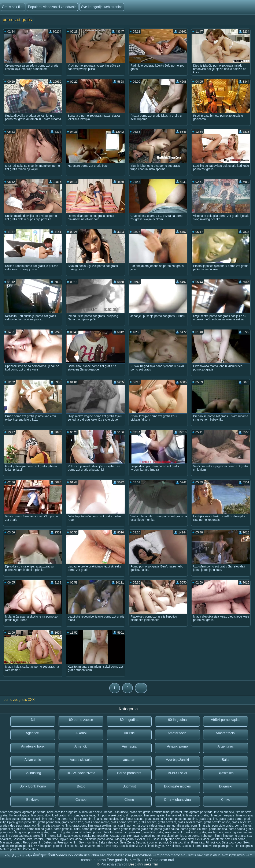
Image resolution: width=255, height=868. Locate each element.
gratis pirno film (26, 822)
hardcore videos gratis (151, 826)
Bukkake (33, 800)
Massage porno (11, 842)
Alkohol (81, 733)
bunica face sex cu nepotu (96, 812)
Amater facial (177, 733)
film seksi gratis (154, 815)
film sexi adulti (175, 815)
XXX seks (153, 839)
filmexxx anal (245, 815)
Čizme (129, 800)
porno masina (218, 829)
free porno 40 (64, 819)
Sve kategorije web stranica (102, 7)
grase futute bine (186, 819)
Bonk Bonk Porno (33, 786)
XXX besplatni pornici (48, 846)
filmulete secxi (30, 819)
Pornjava (134, 836)
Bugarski (226, 786)
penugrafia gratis (178, 826)
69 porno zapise (81, 720)
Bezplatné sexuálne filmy (177, 839)
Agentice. (33, 733)
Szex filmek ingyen (152, 846)
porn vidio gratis (223, 826)
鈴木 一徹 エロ (136, 860)
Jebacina (50, 842)
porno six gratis (38, 832)
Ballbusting (33, 773)
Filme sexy (111, 846)
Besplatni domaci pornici (152, 842)
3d (33, 720)
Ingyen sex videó (71, 839)
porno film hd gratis (39, 829)
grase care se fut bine (159, 819)
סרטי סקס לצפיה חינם (227, 855)
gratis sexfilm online (217, 822)
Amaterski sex (220, 839)
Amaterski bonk (33, 746)
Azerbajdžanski (178, 760)
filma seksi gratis (197, 815)
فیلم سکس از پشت (17, 855)
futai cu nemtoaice (106, 819)
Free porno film (67, 842)
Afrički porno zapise (226, 720)
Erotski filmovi (129, 846)
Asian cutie (33, 760)
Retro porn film (33, 842)
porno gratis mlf (143, 829)
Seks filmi (40, 836)
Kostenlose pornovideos (132, 855)
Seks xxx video (232, 842)
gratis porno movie (97, 822)
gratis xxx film (32, 826)
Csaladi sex (118, 836)
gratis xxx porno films (57, 826)
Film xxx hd (71, 846)
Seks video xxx (108, 842)
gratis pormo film (49, 822)
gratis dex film (208, 819)
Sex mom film (88, 842)
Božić (81, 786)
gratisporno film (83, 826)
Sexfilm (140, 839)
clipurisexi (121, 812)
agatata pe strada (34, 812)
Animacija (129, 746)
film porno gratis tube (81, 815)
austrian (129, 760)
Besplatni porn (223, 846)
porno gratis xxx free (194, 829)
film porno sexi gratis (110, 815)
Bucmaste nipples (177, 786)
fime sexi (47, 819)
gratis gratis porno (230, 819)
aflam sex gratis (10, 812)
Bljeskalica (226, 773)
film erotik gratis (19, 815)
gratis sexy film (242, 822)
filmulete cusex (10, 819)
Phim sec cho (101, 855)
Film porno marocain (169, 855)
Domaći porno (150, 836)
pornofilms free (82, 832)
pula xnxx (136, 832)
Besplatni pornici (172, 836)
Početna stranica (114, 864)
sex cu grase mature (238, 832)
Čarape (81, 800)
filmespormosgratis (222, 815)
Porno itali (55, 836)
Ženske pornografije (95, 836)
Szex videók (72, 836)
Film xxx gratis (243, 846)
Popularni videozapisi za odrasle (52, 7)
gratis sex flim (167, 822)
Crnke (226, 800)
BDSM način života (81, 773)
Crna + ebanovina (178, 800)
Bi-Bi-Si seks (178, 773)
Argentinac (226, 746)
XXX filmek (173, 846)
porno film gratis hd (13, 829)
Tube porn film (210, 836)
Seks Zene (127, 842)
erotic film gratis (140, 812)
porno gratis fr (122, 829)
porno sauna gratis (241, 829)
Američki (81, 746)
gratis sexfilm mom (190, 822)
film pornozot (134, 815)
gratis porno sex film (124, 822)
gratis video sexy (11, 826)
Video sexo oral (162, 860)
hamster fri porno (124, 826)
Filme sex (197, 842)
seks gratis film (175, 832)
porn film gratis (201, 826)
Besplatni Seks (23, 839)
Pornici (38, 839)
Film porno (239, 839)
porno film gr (243, 826)
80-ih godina (129, 720)
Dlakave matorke (91, 846)
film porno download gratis (49, 815)
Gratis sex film (13, 7)
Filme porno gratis (233, 836)
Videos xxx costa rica (73, 855)
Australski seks (81, 760)
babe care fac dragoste (62, 812)
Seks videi (203, 839)
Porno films (30, 849)
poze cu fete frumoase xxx (110, 832)
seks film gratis (153, 832)
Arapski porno (178, 746)
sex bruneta (216, 832)
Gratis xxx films (180, 842)
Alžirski (129, 733)
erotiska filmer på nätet (167, 812)
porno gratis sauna (167, 829)
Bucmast (129, 786)
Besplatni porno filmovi (197, 846)
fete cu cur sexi (224, 812)
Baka (226, 760)
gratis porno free (72, 822)
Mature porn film (11, 849)
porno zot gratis (60, 832)
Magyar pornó (125, 839)
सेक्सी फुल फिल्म (44, 855)
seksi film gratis (196, 832)
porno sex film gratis (13, 832)
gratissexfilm (103, 826)
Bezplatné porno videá (99, 839)
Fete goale (115, 860)
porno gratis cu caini (67, 829)
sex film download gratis (16, 836)
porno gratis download (96, 829)
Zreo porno (192, 836)
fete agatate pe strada (198, 812)
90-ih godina (177, 720)
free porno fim (83, 819)
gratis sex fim (148, 822)
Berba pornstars (129, 773)
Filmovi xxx (213, 842)
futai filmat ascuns (132, 819)
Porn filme (51, 839)
